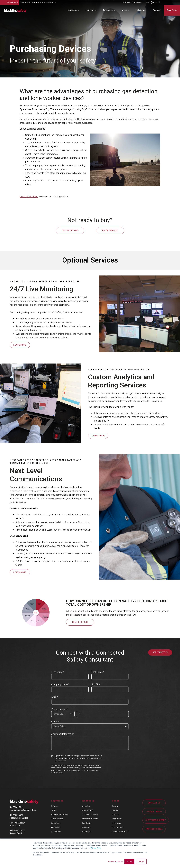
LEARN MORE (20, 345)
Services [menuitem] (54, 810)
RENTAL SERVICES (110, 230)
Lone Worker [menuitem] (56, 823)
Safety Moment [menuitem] (87, 810)
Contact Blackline (29, 197)
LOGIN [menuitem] (147, 3)
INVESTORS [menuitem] (126, 3)
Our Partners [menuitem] (117, 819)
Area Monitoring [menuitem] (57, 819)
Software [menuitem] (54, 806)
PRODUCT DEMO (154, 811)
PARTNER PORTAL (154, 829)
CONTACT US (154, 803)
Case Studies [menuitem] (86, 823)
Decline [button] (141, 862)
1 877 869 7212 (17, 807)
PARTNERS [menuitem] (138, 3)
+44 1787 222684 (18, 823)
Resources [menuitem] (108, 10)
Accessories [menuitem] (56, 827)
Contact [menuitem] (157, 10)
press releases (12, 3)
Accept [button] (129, 862)
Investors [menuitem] (116, 814)
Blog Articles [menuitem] (86, 806)
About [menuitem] (124, 10)
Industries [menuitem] (90, 10)
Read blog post (80, 622)
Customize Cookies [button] (116, 862)
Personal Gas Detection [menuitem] (60, 814)
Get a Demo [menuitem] (172, 10)
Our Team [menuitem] (116, 810)
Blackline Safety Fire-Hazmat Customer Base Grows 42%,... (39, 3)
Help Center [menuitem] (141, 10)
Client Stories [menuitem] (86, 827)
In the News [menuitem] (116, 823)
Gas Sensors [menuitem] (56, 831)
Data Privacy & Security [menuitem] (121, 831)
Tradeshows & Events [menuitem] (90, 814)
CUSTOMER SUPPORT (156, 820)
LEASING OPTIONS (70, 230)
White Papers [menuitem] (86, 831)
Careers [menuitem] (115, 806)
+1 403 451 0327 (17, 830)
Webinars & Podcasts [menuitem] (90, 819)
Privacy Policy (96, 848)
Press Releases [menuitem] (118, 827)
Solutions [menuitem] (72, 10)
